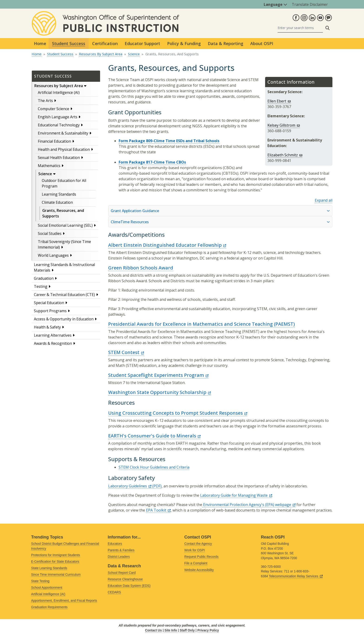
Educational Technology (59, 125)
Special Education (49, 303)
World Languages (53, 255)
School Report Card (122, 573)
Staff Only (187, 630)
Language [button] (275, 4)
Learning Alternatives (53, 335)
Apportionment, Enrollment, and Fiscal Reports (64, 601)
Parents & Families (121, 550)
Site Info (171, 630)
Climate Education (57, 202)
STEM (126, 352)
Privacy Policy (208, 630)
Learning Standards (59, 194)
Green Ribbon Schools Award (141, 268)
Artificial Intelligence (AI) (59, 92)
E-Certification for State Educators (55, 562)
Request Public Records (201, 557)
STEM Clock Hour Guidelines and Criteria (154, 467)
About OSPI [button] (262, 43)
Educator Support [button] (142, 43)
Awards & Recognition (53, 343)
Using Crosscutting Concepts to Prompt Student (178, 413)
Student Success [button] (69, 43)
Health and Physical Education (64, 149)
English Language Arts (58, 117)
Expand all (324, 200)
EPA (158, 510)
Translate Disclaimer (310, 4)
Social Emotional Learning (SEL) (65, 225)
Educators (115, 544)
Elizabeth (285, 155)
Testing (41, 286)
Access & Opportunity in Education (64, 319)
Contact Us (153, 630)
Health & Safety (47, 327)
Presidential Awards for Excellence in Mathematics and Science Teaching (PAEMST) (201, 324)
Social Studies (50, 233)
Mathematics (49, 166)
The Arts (45, 101)
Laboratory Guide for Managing (236, 495)
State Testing (40, 581)
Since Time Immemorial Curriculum (56, 575)
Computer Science (54, 109)
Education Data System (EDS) (129, 586)
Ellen (279, 101)
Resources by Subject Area (59, 86)
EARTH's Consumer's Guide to (154, 436)
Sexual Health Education (59, 158)
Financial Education (54, 141)
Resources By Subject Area (101, 54)
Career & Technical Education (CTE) (64, 295)
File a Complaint (196, 563)
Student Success (60, 54)
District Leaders (119, 557)
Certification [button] (105, 43)
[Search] (300, 28)
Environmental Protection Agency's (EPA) (249, 505)
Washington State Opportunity (159, 392)
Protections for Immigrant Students (56, 555)
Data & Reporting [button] (226, 43)
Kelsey (284, 125)
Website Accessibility (199, 570)
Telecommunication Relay (296, 576)
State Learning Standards (49, 568)
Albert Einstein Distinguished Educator (167, 245)
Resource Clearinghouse (125, 579)
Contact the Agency (198, 544)
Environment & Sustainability (63, 133)
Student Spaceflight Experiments (158, 375)
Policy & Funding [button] (184, 43)
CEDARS (114, 592)
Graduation (44, 278)
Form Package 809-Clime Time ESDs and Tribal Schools (169, 141)
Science (134, 54)
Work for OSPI (195, 550)
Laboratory (130, 486)
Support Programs (50, 311)
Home (40, 43)
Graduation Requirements (49, 607)
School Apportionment (47, 588)
